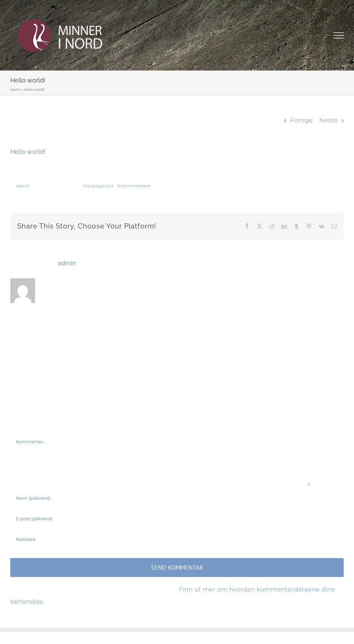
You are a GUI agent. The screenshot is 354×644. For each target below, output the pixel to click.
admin (23, 186)
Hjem (15, 90)
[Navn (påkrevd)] (160, 498)
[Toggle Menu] (339, 35)
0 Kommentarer (134, 186)
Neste (328, 120)
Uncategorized (98, 186)
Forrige (301, 120)
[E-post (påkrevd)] (160, 519)
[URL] (160, 539)
